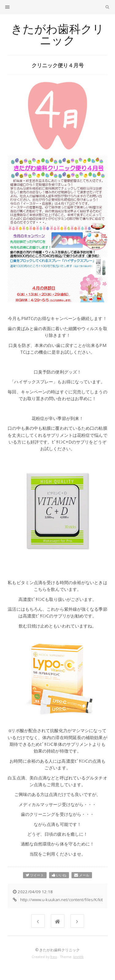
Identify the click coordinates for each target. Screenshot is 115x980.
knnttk (79, 957)
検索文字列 (107, 8)
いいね (59, 875)
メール (82, 875)
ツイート (35, 875)
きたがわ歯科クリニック (57, 35)
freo (54, 957)
